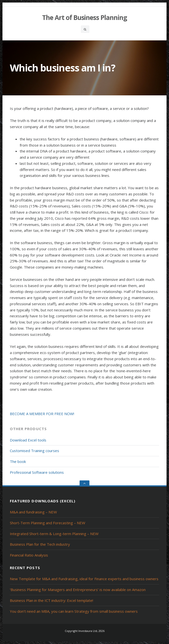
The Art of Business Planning (84, 17)
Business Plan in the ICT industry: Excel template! (51, 600)
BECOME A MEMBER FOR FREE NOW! (42, 414)
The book (18, 461)
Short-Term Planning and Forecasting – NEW (48, 523)
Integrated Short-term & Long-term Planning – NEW (54, 534)
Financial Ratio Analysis (29, 555)
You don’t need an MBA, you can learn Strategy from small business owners (74, 611)
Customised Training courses (34, 451)
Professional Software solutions (37, 472)
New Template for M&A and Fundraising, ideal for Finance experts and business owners (84, 579)
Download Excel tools (28, 440)
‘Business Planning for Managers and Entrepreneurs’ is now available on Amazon (78, 590)
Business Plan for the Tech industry (40, 544)
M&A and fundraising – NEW (33, 512)
